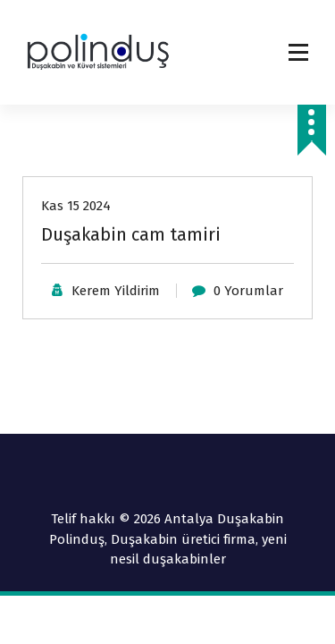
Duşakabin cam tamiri (131, 234)
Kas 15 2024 (76, 206)
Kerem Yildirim (116, 291)
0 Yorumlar (248, 291)
